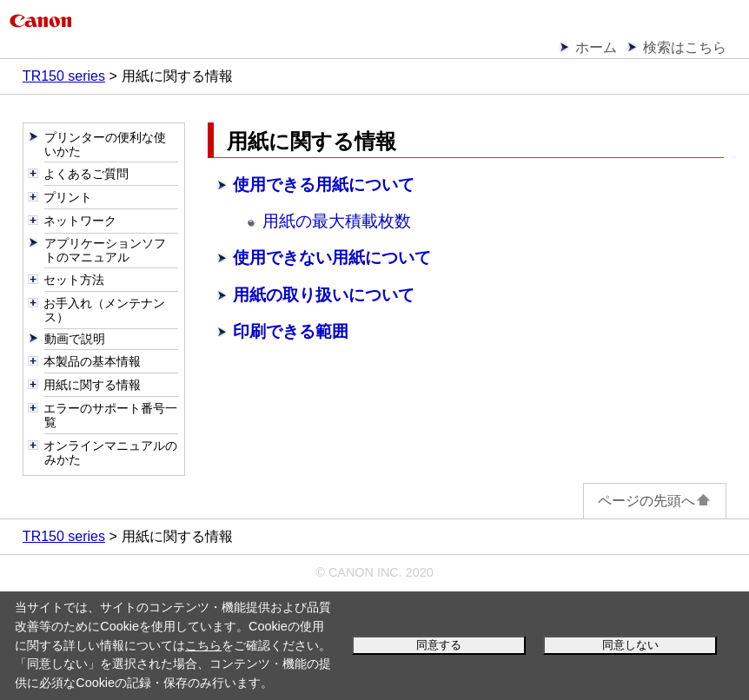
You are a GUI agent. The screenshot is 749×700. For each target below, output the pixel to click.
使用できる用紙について (324, 185)
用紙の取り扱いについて (324, 295)
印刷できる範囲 (291, 331)
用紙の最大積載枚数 (337, 221)
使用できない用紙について (332, 258)
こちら (203, 645)
